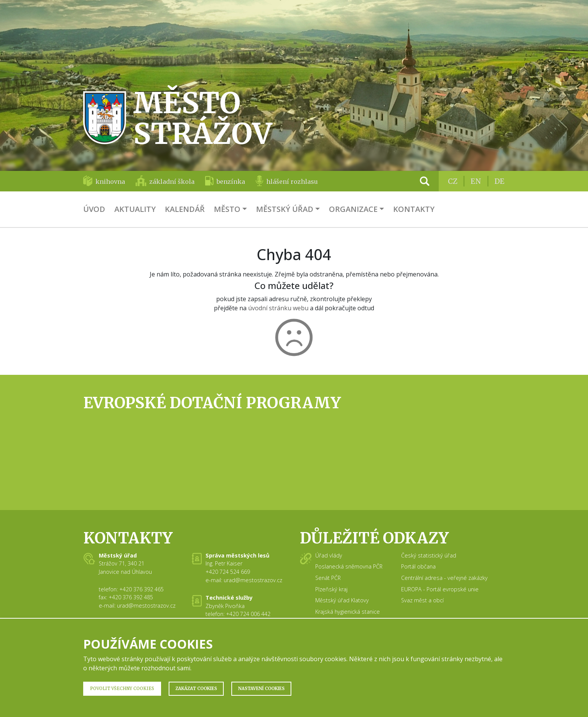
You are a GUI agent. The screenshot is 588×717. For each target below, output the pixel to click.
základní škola (172, 182)
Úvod (94, 209)
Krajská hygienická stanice (348, 612)
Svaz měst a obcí (422, 600)
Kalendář (185, 209)
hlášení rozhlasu (292, 182)
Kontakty (414, 209)
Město (227, 209)
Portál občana (418, 566)
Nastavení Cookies (261, 689)
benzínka (231, 182)
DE (499, 181)
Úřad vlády (329, 555)
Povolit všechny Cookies (122, 689)
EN (476, 181)
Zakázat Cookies (196, 689)
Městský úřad (285, 209)
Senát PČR (328, 578)
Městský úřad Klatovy (342, 600)
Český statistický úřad (429, 555)
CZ (453, 181)
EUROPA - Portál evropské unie (440, 589)
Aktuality (135, 209)
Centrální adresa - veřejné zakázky (444, 578)
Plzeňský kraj (331, 589)
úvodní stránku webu (278, 308)
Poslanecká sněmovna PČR (349, 566)
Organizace (353, 209)
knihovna (110, 182)
